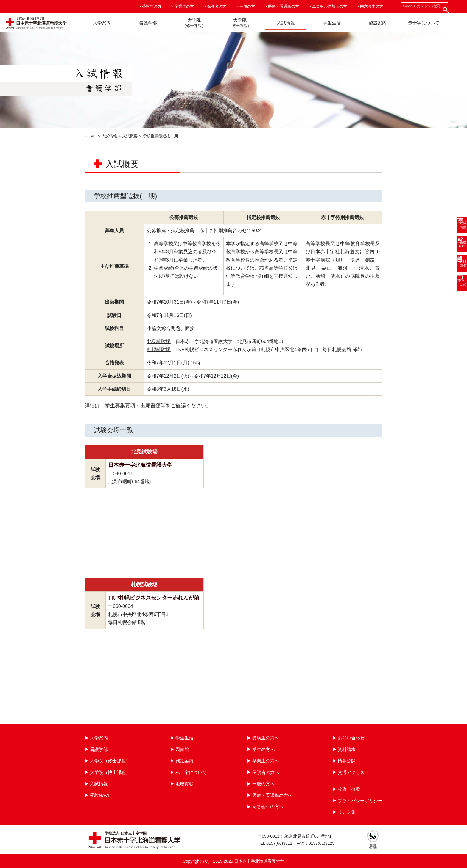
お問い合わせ (351, 738)
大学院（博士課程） (110, 772)
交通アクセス (351, 772)
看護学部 (148, 23)
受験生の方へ (266, 738)
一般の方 (247, 6)
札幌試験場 (159, 349)
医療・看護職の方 (284, 6)
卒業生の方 (184, 6)
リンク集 (347, 812)
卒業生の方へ (266, 761)
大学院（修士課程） (110, 761)
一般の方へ (263, 784)
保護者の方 (217, 6)
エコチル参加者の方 (330, 6)
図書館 (182, 749)
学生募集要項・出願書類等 (135, 406)
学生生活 (332, 23)
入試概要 (130, 136)
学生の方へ (263, 749)
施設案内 (378, 23)
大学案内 (102, 23)
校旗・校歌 (349, 789)
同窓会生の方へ (268, 807)
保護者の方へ (266, 772)
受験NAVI (99, 795)
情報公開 (347, 761)
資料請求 (347, 749)
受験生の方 (152, 6)
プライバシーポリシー (360, 801)
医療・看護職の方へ (272, 795)
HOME (90, 136)
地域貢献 (184, 784)
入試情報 (286, 23)
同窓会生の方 (372, 6)
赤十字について (424, 23)
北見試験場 (159, 341)
